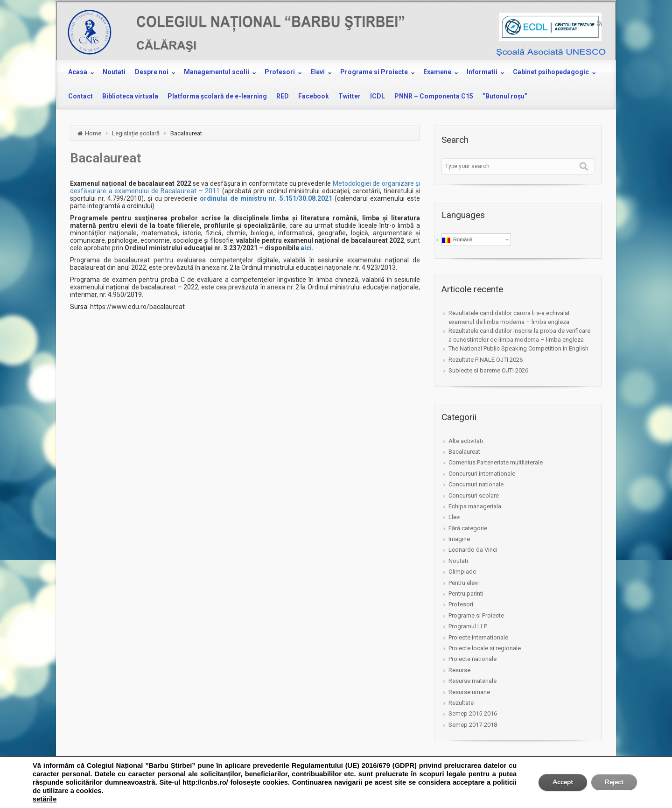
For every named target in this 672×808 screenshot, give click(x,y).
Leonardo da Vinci (473, 550)
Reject (614, 782)
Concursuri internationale (482, 474)
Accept (563, 782)
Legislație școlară (136, 133)
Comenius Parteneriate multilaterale (496, 462)
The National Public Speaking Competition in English (518, 348)
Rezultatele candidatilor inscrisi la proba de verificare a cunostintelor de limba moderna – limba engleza (519, 335)
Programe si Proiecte (476, 615)
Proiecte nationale (472, 659)
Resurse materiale (472, 681)
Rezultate (461, 703)
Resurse (459, 670)
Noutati (458, 561)
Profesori (461, 604)
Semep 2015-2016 (473, 713)
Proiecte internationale (478, 637)
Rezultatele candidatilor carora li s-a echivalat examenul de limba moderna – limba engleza (509, 317)
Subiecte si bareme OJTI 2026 (488, 370)
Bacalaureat (464, 452)
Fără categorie (468, 528)
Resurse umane (469, 692)
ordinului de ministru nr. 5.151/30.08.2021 (266, 198)
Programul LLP (468, 626)
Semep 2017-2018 (473, 725)
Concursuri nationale (476, 484)
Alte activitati (466, 441)
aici (306, 248)
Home (93, 133)
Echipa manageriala (475, 506)
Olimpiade (462, 572)
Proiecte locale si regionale (485, 648)
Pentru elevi (464, 583)
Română (457, 240)
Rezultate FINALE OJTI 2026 (486, 360)
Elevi (455, 517)
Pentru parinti (466, 594)
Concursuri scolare (474, 495)
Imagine (459, 539)
